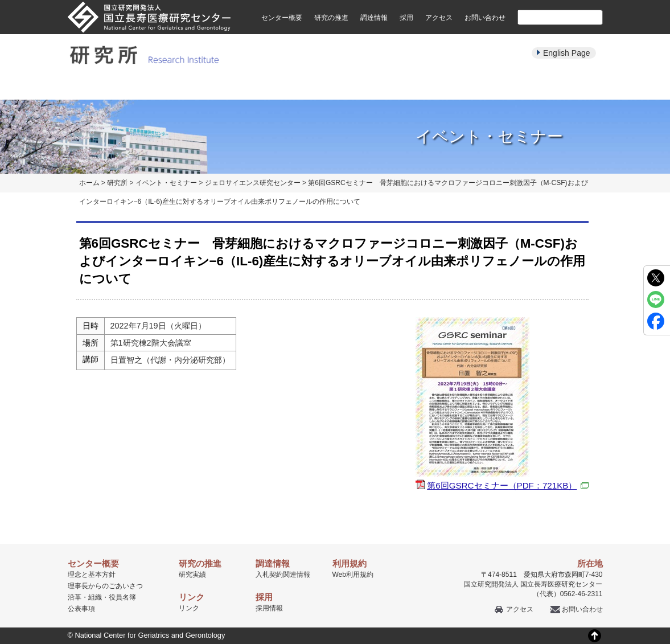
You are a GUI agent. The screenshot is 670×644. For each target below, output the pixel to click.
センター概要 (282, 18)
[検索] (546, 17)
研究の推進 (331, 18)
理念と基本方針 (92, 575)
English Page (567, 53)
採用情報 (269, 608)
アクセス (439, 18)
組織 (95, 597)
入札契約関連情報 (283, 575)
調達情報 (374, 18)
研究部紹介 (181, 87)
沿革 (75, 597)
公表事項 (81, 609)
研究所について (103, 87)
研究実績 (258, 87)
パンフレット (335, 87)
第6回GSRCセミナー (507, 485)
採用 (406, 18)
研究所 (117, 183)
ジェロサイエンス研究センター (253, 183)
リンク (189, 608)
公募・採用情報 (567, 87)
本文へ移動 (312, 0)
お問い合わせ (485, 18)
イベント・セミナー (412, 87)
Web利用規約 (353, 575)
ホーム (89, 183)
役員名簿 (122, 597)
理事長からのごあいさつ (105, 586)
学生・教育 (489, 87)
